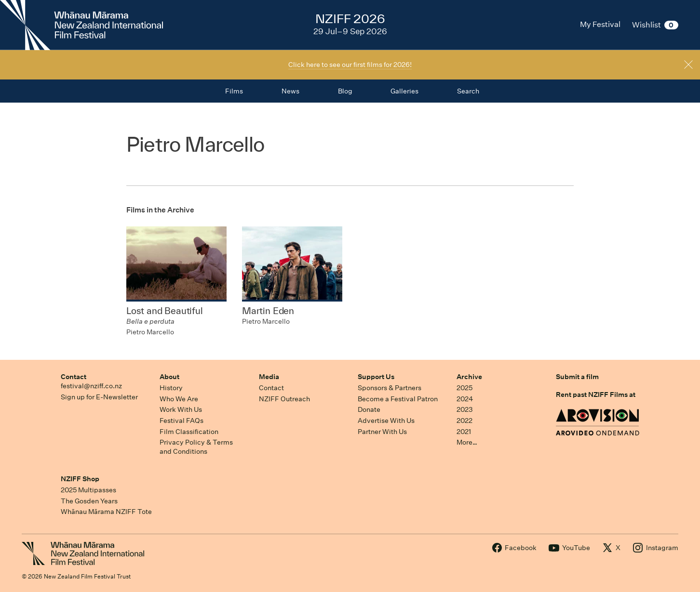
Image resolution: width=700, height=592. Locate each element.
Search (468, 91)
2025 (464, 388)
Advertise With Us (386, 421)
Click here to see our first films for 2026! (350, 65)
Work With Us (181, 409)
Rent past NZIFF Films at (596, 395)
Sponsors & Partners (390, 388)
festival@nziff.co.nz (91, 386)
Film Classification (189, 432)
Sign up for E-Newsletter (99, 397)
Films (234, 91)
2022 (464, 421)
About (169, 377)
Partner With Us (382, 432)
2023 (465, 409)
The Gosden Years (89, 501)
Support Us (376, 377)
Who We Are (179, 399)
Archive (469, 377)
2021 (464, 432)
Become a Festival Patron (398, 399)
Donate (369, 409)
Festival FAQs (182, 421)
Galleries (404, 91)
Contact (74, 377)
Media (269, 377)
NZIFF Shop (80, 479)
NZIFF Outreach (284, 399)
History (171, 388)
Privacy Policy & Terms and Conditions (196, 447)
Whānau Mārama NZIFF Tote (106, 512)
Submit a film (577, 377)
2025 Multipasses (88, 490)
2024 (465, 399)
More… (467, 442)
